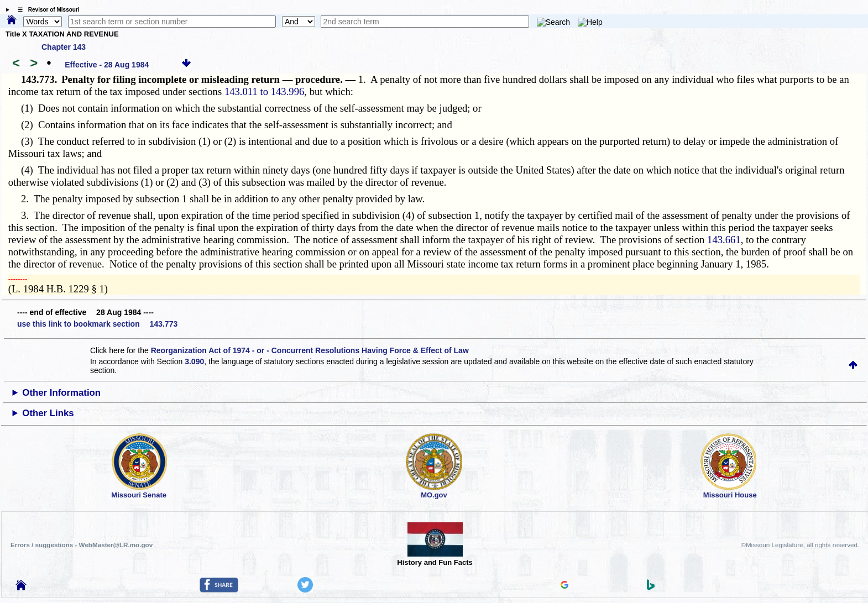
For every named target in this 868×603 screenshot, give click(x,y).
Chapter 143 (64, 47)
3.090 (194, 361)
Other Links (48, 413)
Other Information (61, 393)
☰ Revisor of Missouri (46, 10)
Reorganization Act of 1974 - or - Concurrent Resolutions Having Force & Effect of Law (310, 350)
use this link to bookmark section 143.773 (97, 324)
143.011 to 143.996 (264, 91)
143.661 (724, 240)
